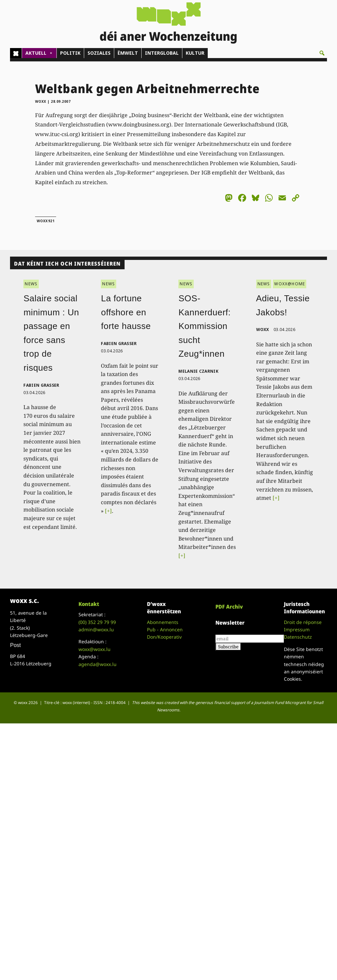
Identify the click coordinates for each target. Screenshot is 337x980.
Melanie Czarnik (198, 371)
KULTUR (195, 53)
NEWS (31, 284)
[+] (108, 511)
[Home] (16, 53)
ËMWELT (128, 53)
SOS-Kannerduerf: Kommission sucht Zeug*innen (204, 326)
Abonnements (163, 622)
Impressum (297, 629)
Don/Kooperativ (164, 637)
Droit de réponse (303, 622)
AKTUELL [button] (39, 53)
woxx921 (46, 221)
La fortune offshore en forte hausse (126, 312)
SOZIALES (99, 53)
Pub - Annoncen (165, 629)
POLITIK (70, 53)
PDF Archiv (229, 607)
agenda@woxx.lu (98, 664)
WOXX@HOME (290, 284)
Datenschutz (298, 637)
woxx (41, 101)
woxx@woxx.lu (95, 649)
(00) (97, 622)
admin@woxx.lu (96, 629)
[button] (322, 53)
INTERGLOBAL (162, 53)
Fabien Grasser (41, 385)
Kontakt (89, 604)
